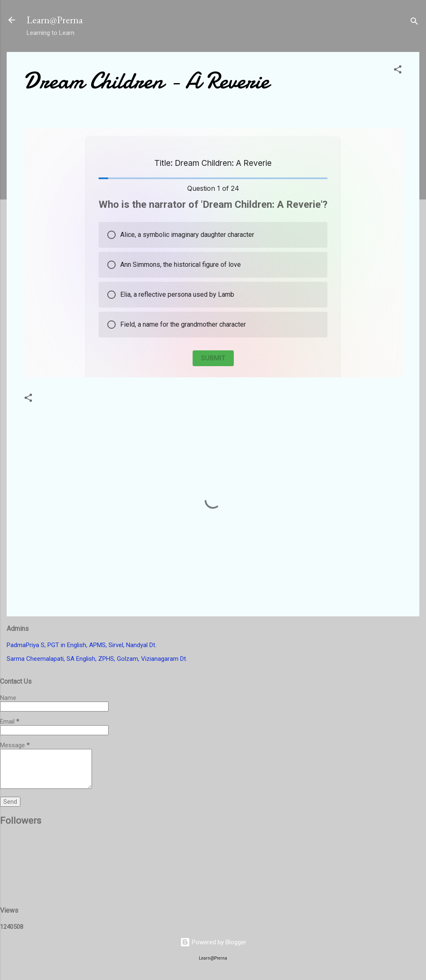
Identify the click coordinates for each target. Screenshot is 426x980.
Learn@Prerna (55, 20)
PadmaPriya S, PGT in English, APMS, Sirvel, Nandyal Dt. (82, 645)
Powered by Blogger (213, 942)
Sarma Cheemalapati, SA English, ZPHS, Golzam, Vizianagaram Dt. (97, 659)
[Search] (414, 23)
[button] (398, 71)
